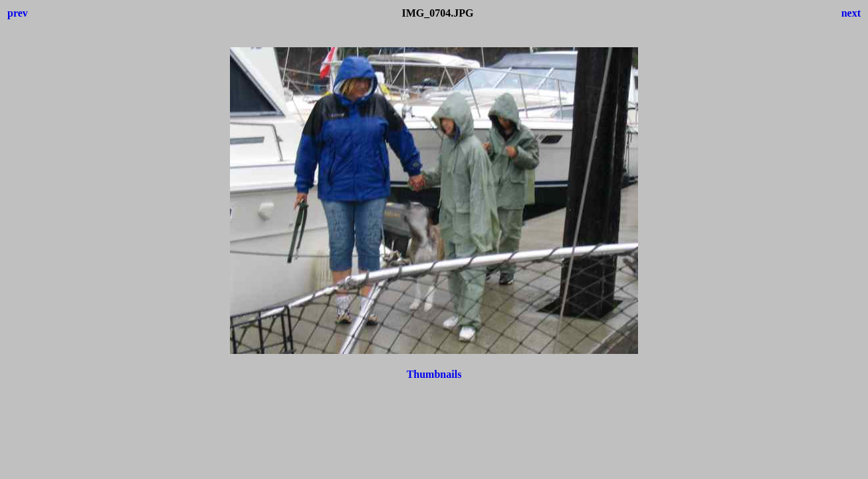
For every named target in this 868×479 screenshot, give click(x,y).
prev (18, 13)
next (851, 13)
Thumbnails (434, 374)
